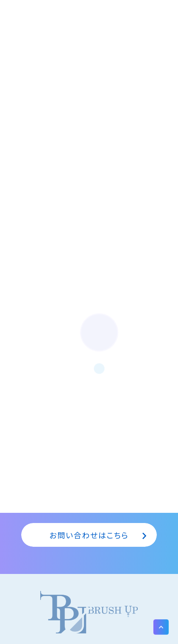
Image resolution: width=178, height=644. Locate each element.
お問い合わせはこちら (89, 535)
